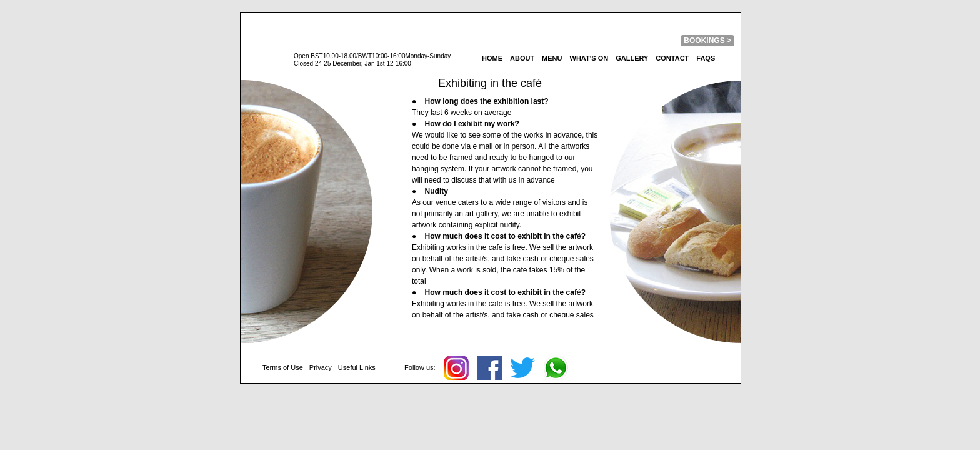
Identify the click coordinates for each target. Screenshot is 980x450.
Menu (552, 58)
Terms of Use (283, 367)
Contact (672, 58)
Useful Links (357, 367)
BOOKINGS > (707, 41)
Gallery (632, 58)
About (522, 58)
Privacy (321, 367)
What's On (589, 58)
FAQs (706, 58)
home (492, 58)
